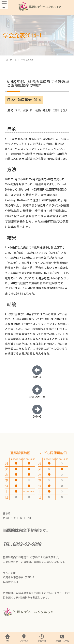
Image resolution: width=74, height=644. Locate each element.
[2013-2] (37, 370)
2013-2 (37, 377)
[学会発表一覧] (37, 390)
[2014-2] (37, 409)
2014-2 (37, 417)
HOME (8, 638)
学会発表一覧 (37, 397)
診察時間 (42, 638)
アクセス (24, 638)
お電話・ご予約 (62, 638)
